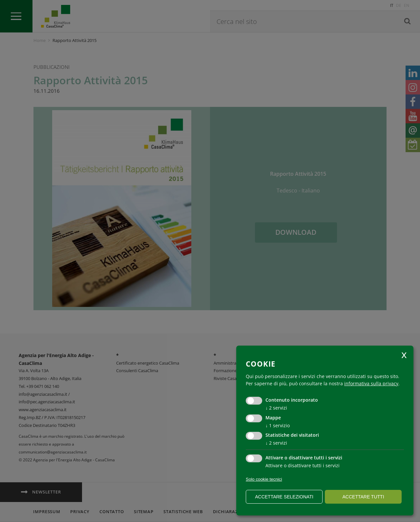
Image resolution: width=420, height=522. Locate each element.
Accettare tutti (363, 497)
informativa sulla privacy (371, 383)
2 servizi (276, 408)
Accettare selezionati (284, 497)
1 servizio (278, 425)
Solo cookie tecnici (264, 479)
